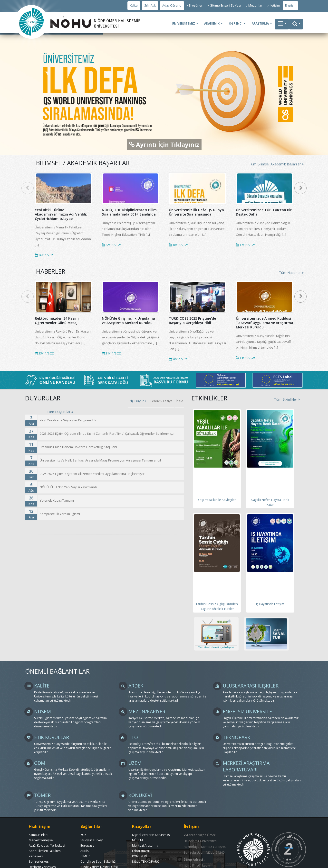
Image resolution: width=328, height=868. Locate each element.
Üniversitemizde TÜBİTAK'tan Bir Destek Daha (264, 212)
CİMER (85, 856)
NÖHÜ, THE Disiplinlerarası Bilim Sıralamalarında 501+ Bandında (129, 212)
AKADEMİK (212, 23)
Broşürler (195, 5)
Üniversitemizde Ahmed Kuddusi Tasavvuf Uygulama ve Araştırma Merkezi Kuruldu (265, 323)
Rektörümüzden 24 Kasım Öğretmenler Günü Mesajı (57, 321)
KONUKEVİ (140, 856)
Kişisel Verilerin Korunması (151, 835)
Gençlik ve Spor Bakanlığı (98, 862)
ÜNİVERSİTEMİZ (183, 23)
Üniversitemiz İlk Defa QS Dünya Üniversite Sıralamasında (196, 212)
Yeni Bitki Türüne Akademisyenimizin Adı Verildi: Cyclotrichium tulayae (61, 214)
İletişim (274, 5)
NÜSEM (137, 840)
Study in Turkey (92, 840)
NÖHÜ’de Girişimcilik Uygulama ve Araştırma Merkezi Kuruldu (128, 321)
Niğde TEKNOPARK (145, 862)
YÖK (83, 835)
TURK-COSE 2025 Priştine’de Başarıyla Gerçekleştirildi (192, 321)
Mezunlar (254, 5)
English (290, 5)
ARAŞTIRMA (260, 23)
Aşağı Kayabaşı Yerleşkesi (47, 845)
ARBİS (85, 851)
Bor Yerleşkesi (39, 862)
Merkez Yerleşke (41, 840)
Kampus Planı (39, 835)
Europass (87, 845)
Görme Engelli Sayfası (224, 5)
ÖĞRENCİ (236, 23)
